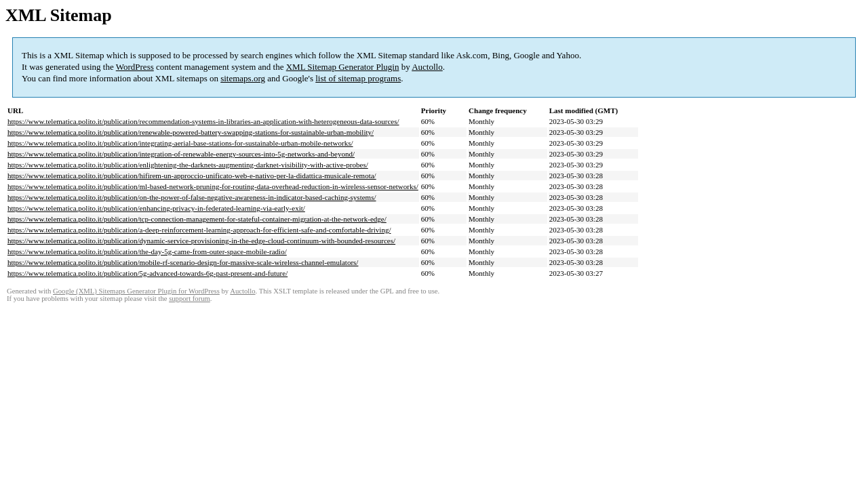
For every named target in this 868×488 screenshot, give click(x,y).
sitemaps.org (243, 78)
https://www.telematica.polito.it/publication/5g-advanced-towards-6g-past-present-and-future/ (147, 273)
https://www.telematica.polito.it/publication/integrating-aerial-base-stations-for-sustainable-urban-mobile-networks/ (180, 143)
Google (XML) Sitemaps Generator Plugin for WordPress (136, 291)
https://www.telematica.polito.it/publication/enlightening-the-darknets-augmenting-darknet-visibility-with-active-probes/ (188, 165)
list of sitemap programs (358, 78)
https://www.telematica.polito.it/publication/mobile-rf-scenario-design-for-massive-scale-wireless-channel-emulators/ (183, 262)
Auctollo (427, 67)
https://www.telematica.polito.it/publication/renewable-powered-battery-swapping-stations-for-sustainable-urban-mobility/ (191, 132)
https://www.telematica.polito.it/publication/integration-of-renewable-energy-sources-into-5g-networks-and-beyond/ (181, 154)
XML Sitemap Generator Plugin (343, 67)
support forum (190, 299)
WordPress (135, 67)
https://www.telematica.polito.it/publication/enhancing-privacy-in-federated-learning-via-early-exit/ (156, 208)
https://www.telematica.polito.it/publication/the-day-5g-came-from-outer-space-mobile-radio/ (147, 251)
